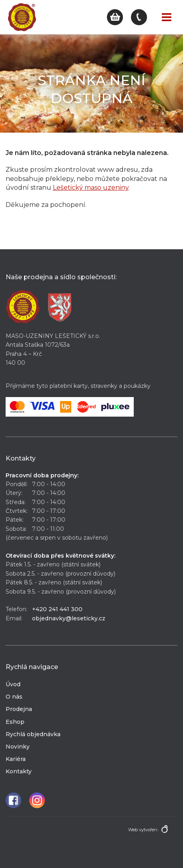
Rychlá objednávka (33, 734)
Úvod (13, 684)
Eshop (15, 722)
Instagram (37, 800)
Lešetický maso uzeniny (91, 188)
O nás (14, 697)
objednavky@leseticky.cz (69, 618)
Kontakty (19, 771)
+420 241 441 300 (57, 609)
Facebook (13, 800)
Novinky (18, 747)
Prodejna (19, 709)
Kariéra (16, 759)
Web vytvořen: (143, 830)
